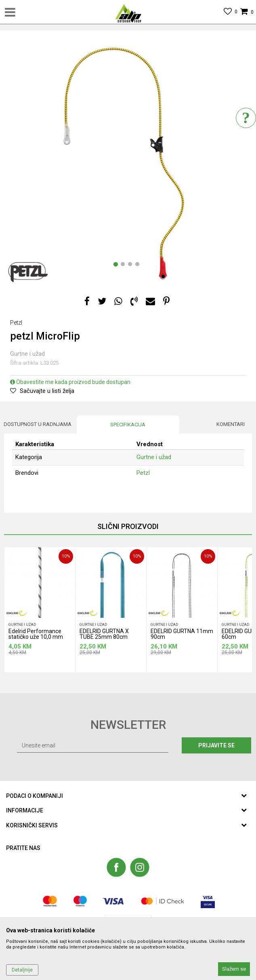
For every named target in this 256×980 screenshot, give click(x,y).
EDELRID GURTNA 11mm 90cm (182, 634)
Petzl (143, 473)
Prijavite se (216, 745)
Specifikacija (128, 425)
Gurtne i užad (27, 354)
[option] (128, 162)
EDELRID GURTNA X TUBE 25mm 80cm (104, 634)
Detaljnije (22, 970)
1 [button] (117, 266)
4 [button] (139, 266)
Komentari (231, 424)
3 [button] (132, 266)
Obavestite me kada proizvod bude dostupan (70, 382)
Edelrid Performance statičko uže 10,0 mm (36, 634)
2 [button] (124, 266)
